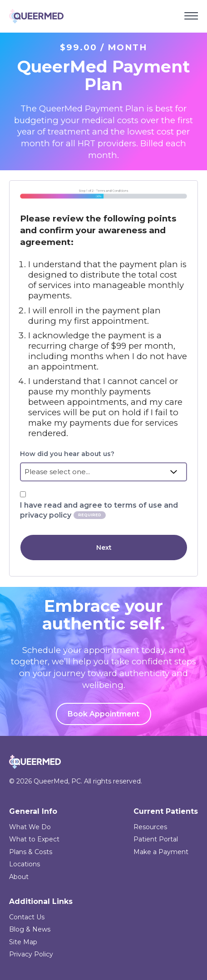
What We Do (30, 827)
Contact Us (27, 917)
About (19, 877)
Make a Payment (161, 852)
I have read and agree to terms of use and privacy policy (99, 510)
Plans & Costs (31, 852)
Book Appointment (103, 714)
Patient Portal (156, 839)
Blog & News (30, 929)
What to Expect (34, 839)
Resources (150, 827)
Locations (25, 864)
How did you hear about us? (67, 454)
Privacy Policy (31, 954)
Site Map (23, 942)
